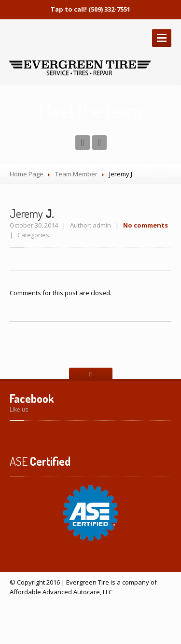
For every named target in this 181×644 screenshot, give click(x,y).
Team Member (76, 174)
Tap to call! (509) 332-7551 (90, 9)
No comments (146, 225)
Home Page (27, 174)
